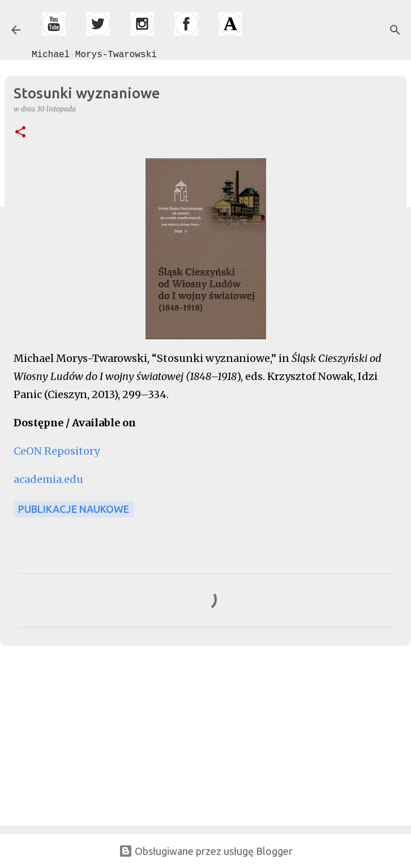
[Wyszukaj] (395, 30)
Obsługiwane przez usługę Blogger (206, 851)
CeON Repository (57, 451)
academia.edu (48, 479)
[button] (20, 133)
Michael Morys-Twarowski (94, 55)
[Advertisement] (85, 733)
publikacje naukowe (74, 509)
